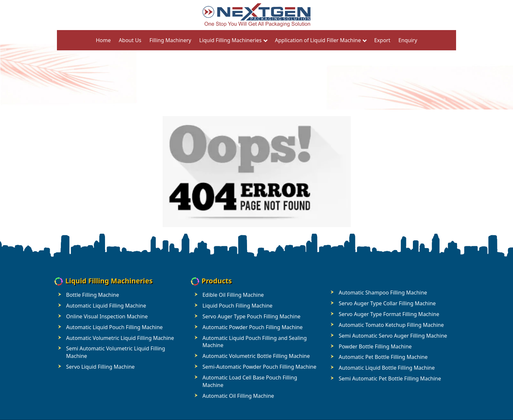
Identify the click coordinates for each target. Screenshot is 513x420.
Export (382, 40)
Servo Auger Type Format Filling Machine (389, 314)
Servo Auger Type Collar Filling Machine (387, 303)
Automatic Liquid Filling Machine (106, 306)
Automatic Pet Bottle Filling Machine (383, 357)
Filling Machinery (170, 40)
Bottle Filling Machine (93, 295)
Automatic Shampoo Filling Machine (383, 293)
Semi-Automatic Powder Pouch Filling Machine (259, 367)
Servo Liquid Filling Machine (100, 367)
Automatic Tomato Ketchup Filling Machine (391, 325)
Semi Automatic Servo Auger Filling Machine (393, 336)
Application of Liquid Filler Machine (318, 40)
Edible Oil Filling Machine (233, 295)
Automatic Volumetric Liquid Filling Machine (120, 338)
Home (103, 40)
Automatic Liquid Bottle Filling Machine (387, 368)
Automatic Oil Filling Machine (238, 396)
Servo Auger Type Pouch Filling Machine (252, 316)
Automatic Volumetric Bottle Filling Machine (256, 356)
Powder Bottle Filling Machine (375, 346)
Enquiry (408, 40)
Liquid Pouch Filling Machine (238, 306)
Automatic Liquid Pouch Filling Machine (114, 327)
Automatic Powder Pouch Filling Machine (253, 327)
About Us (130, 40)
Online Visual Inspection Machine (107, 316)
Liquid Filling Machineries (230, 40)
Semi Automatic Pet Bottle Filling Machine (390, 378)
